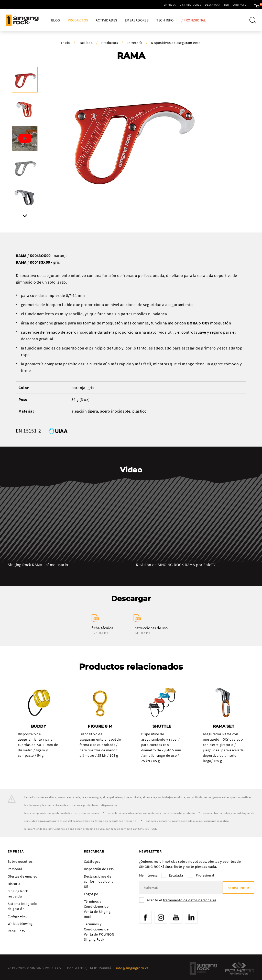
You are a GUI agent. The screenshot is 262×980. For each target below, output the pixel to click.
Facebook (146, 917)
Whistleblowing (20, 924)
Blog (56, 20)
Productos (78, 20)
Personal (15, 869)
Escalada (86, 43)
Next (25, 216)
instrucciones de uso (151, 628)
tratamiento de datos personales (190, 900)
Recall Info (16, 931)
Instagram (161, 917)
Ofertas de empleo (23, 876)
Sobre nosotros (20, 861)
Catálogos (92, 861)
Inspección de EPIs (99, 869)
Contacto (222, 5)
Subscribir (238, 888)
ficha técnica (102, 628)
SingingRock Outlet (203, 968)
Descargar (195, 5)
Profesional (205, 875)
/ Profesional (194, 20)
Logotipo (91, 894)
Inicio (65, 43)
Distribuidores (173, 5)
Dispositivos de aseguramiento (176, 43)
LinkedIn (192, 917)
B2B (209, 5)
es (250, 5)
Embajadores (137, 20)
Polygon (240, 968)
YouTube (177, 917)
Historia (14, 884)
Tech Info (165, 20)
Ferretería (135, 43)
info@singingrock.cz (132, 968)
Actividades (106, 20)
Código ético (18, 916)
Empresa (152, 5)
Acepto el (182, 900)
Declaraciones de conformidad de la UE (99, 881)
